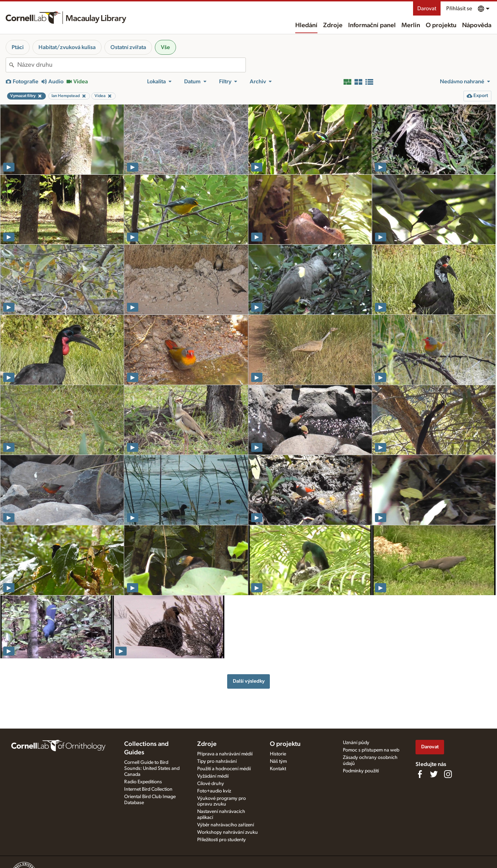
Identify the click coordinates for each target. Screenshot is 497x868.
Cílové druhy (211, 784)
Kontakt (278, 769)
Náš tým (278, 761)
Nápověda (477, 25)
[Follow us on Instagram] (448, 774)
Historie (278, 754)
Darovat (427, 8)
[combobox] (131, 65)
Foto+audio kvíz (214, 791)
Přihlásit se (459, 8)
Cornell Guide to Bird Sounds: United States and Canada (152, 768)
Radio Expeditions (143, 782)
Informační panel (372, 25)
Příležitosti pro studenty (222, 840)
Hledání (306, 25)
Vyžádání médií (213, 776)
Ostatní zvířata (128, 47)
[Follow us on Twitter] (434, 774)
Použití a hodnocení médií (224, 769)
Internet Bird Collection (148, 789)
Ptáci (18, 47)
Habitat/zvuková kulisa (67, 47)
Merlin (411, 25)
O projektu (441, 25)
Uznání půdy (356, 743)
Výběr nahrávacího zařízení (226, 825)
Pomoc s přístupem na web (371, 750)
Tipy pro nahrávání (217, 761)
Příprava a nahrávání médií (225, 754)
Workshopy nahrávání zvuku (228, 832)
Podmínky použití (361, 771)
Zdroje (333, 25)
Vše (165, 47)
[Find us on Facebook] (420, 774)
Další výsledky (249, 681)
